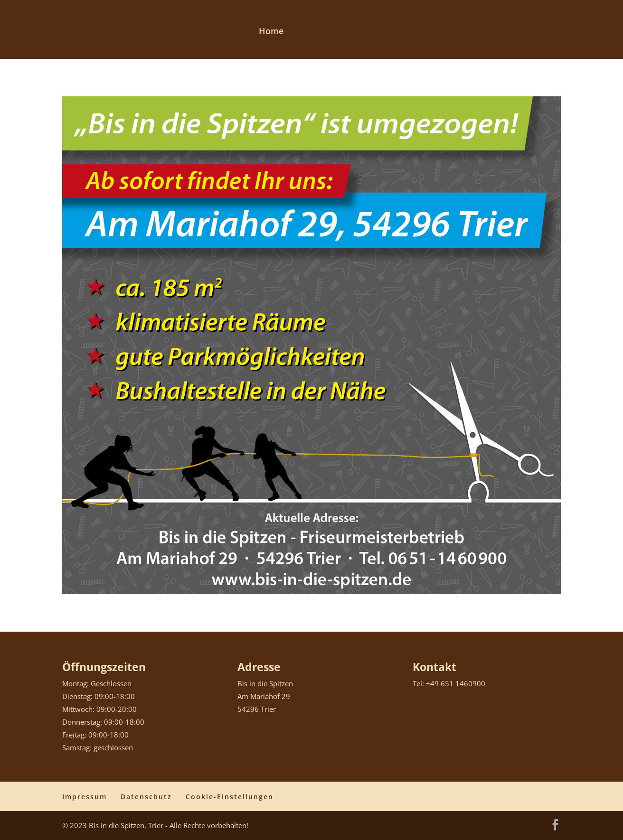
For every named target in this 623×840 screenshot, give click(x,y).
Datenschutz (146, 797)
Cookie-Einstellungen (230, 797)
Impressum (85, 797)
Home (271, 32)
